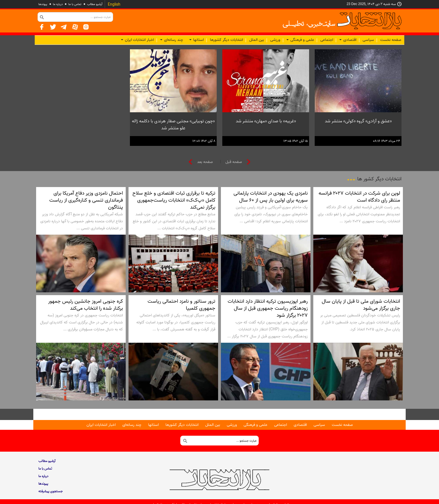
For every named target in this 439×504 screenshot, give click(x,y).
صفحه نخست (391, 40)
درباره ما (58, 4)
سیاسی (368, 40)
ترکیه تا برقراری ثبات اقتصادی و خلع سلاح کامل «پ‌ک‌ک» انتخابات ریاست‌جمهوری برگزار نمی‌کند (174, 200)
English (114, 5)
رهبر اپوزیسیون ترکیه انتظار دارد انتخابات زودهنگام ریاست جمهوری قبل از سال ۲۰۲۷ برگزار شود (268, 308)
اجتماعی (327, 40)
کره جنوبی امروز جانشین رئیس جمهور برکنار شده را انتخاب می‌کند (86, 305)
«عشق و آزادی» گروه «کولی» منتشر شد (358, 121)
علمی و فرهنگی (300, 40)
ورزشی (275, 40)
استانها (197, 40)
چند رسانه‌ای (172, 40)
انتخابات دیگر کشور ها (379, 179)
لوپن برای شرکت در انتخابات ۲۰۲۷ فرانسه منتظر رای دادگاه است (359, 197)
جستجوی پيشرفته (51, 491)
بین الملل (257, 40)
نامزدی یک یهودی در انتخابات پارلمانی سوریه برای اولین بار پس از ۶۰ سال (271, 197)
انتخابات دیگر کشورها (226, 40)
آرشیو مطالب (95, 4)
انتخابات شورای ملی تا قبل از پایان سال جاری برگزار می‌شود (361, 305)
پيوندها (43, 4)
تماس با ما (75, 4)
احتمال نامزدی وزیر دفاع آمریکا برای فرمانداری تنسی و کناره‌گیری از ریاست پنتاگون (86, 200)
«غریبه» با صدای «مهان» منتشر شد (266, 121)
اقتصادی (348, 40)
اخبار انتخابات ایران (137, 40)
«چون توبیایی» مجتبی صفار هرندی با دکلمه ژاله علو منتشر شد (173, 125)
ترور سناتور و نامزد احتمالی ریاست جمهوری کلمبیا (181, 305)
